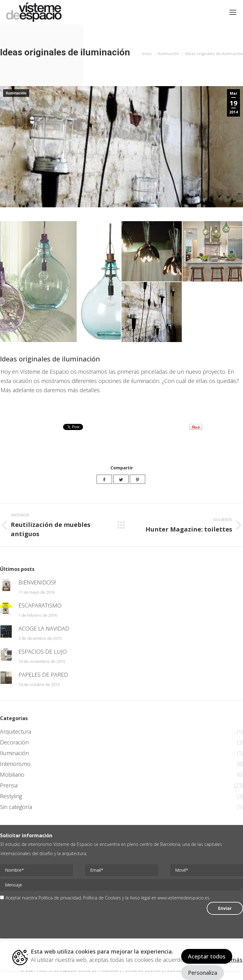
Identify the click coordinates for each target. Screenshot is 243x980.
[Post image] (6, 585)
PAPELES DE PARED (43, 675)
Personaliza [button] (203, 973)
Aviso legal (140, 898)
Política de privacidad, (61, 898)
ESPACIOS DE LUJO (43, 651)
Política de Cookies (102, 898)
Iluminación (16, 93)
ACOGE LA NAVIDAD (44, 628)
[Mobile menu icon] (233, 12)
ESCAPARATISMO (40, 605)
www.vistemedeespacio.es (183, 898)
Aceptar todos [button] (207, 956)
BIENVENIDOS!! (37, 582)
